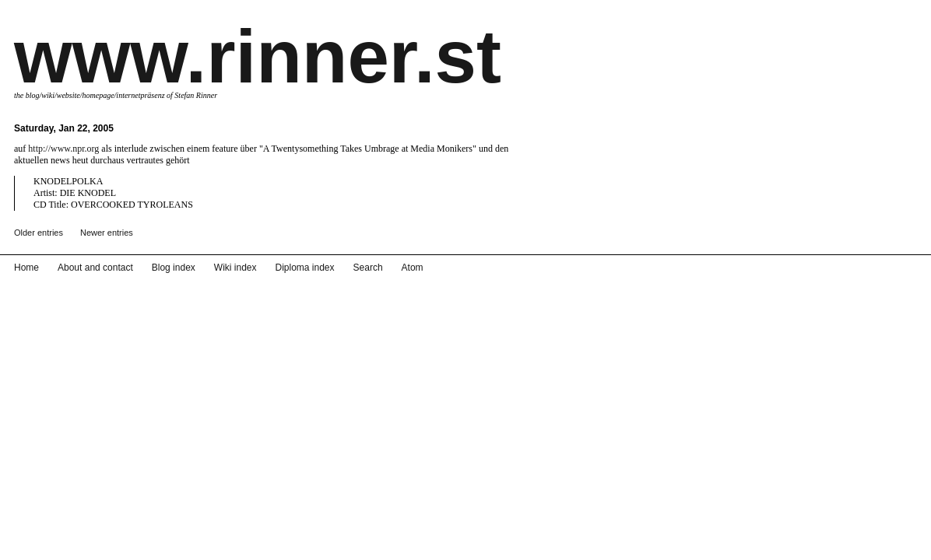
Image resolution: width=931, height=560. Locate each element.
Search (338, 549)
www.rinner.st (258, 56)
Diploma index (281, 549)
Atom (379, 549)
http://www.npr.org (63, 149)
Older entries (39, 233)
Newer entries (107, 233)
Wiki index (216, 549)
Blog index (160, 549)
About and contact (88, 549)
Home (25, 549)
